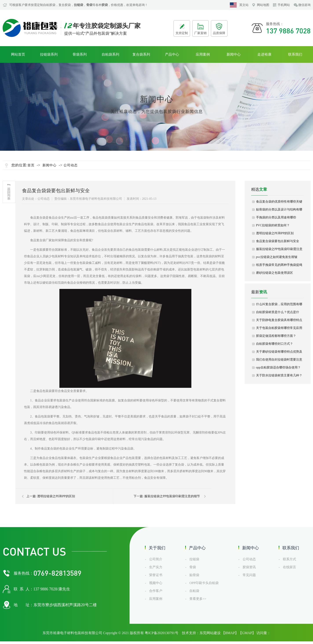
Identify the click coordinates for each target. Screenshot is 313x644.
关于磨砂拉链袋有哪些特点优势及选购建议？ (279, 353)
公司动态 (71, 165)
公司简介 (156, 559)
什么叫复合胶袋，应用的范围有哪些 (279, 305)
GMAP (247, 633)
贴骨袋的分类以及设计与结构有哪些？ (279, 211)
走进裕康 (264, 54)
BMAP (230, 633)
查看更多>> (198, 599)
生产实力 (156, 567)
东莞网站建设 (210, 633)
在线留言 (289, 567)
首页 (31, 165)
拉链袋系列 (49, 54)
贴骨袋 (194, 575)
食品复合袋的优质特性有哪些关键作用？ (279, 203)
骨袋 (193, 567)
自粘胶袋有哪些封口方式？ (275, 344)
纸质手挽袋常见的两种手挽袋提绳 (279, 265)
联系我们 (295, 54)
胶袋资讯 (249, 567)
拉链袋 (194, 559)
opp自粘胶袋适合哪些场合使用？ (278, 367)
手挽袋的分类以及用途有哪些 (276, 217)
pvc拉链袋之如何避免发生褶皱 (277, 257)
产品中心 (172, 54)
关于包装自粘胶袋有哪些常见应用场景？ (279, 329)
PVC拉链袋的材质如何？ (273, 225)
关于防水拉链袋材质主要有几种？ (279, 375)
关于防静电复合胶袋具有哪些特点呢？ (279, 321)
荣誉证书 (156, 575)
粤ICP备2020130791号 (162, 633)
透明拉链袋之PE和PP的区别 (56, 496)
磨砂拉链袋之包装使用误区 (275, 273)
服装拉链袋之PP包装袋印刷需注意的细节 (172, 496)
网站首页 (18, 54)
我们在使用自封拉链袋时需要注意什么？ (279, 361)
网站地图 (263, 5)
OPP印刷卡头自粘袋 (204, 583)
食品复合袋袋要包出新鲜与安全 (278, 241)
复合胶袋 (65, 5)
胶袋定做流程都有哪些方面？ (276, 336)
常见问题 (249, 575)
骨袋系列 (80, 54)
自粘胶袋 (49, 5)
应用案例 (203, 54)
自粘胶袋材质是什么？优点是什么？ (278, 313)
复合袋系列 (141, 54)
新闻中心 (234, 54)
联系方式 (289, 559)
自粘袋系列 (110, 54)
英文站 (244, 5)
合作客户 (156, 591)
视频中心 (156, 583)
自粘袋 (194, 591)
